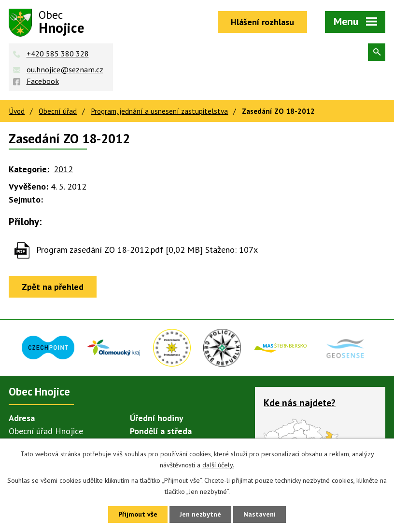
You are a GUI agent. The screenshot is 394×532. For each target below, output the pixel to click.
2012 (63, 169)
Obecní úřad (58, 111)
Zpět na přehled (53, 287)
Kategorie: (29, 169)
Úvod (17, 111)
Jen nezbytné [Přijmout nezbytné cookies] (200, 514)
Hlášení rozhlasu (262, 22)
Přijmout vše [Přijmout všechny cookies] (138, 514)
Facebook (43, 81)
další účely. (218, 465)
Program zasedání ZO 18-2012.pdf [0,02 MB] (120, 249)
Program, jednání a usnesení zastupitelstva (159, 111)
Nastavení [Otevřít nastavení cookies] (260, 514)
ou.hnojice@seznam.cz (65, 69)
